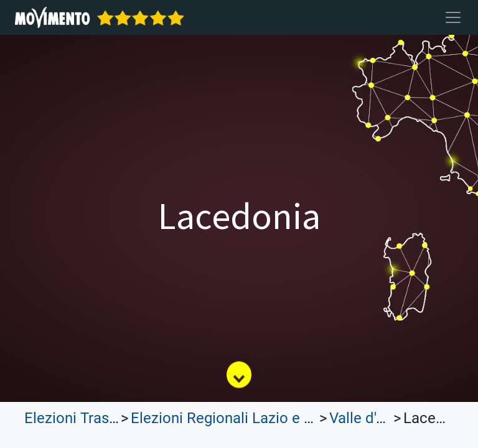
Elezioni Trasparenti (90, 418)
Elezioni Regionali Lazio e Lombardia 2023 (271, 418)
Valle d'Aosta (372, 418)
